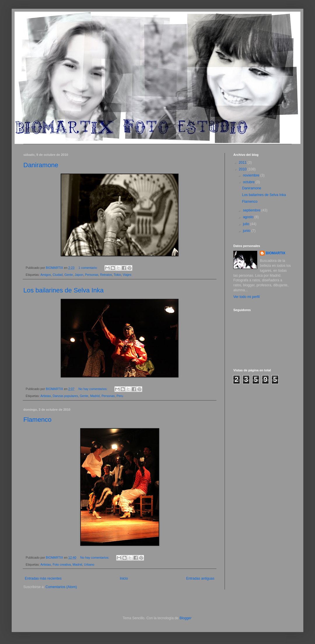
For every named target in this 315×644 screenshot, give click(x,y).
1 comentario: (88, 268)
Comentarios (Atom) (61, 587)
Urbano (89, 564)
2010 (243, 169)
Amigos (45, 275)
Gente (69, 275)
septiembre (252, 210)
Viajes (127, 275)
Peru (120, 396)
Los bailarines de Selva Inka (63, 290)
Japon (79, 275)
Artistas (45, 396)
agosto (249, 217)
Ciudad (57, 275)
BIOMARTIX (275, 253)
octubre (249, 182)
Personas (92, 275)
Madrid (95, 396)
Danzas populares (65, 396)
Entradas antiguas (200, 578)
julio (247, 224)
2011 (243, 163)
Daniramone (41, 165)
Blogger (185, 618)
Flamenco (37, 420)
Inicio (124, 578)
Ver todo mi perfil (246, 297)
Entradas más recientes (43, 578)
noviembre (252, 175)
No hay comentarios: (93, 389)
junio (247, 231)
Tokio (117, 275)
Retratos (106, 275)
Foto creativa (62, 564)
